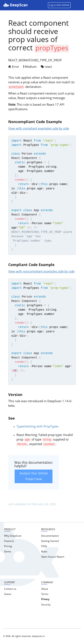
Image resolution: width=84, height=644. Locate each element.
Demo (8, 552)
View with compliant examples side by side (39, 129)
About (45, 589)
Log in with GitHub (59, 5)
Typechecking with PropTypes (37, 427)
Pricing (8, 546)
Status (8, 594)
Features (9, 541)
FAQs (44, 546)
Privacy (45, 599)
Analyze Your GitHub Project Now (34, 476)
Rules (44, 552)
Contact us (10, 589)
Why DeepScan (13, 536)
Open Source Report (53, 557)
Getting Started (50, 541)
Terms (45, 594)
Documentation (50, 536)
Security (46, 605)
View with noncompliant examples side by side (41, 272)
